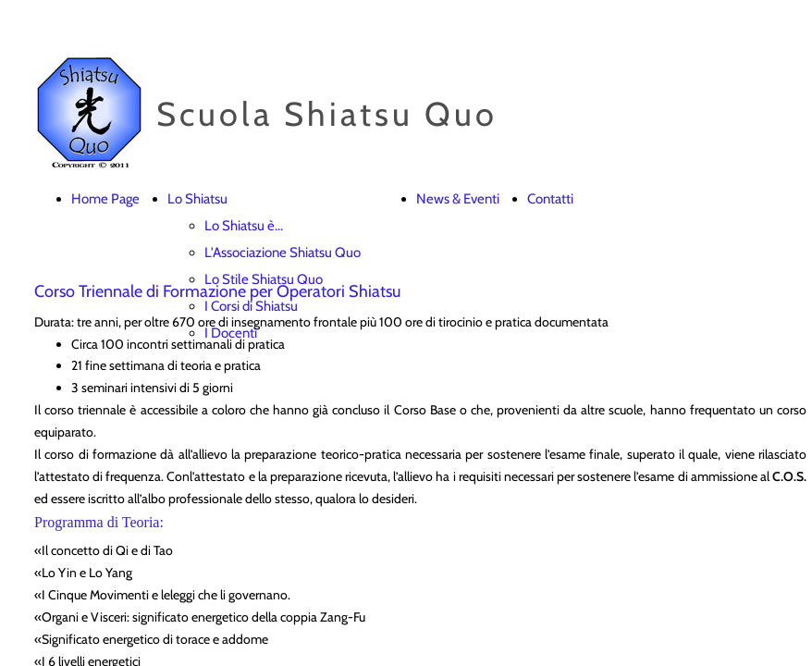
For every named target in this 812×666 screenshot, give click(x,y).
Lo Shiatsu (197, 199)
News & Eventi (458, 199)
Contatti (550, 199)
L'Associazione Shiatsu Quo (283, 253)
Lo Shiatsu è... (244, 226)
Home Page (105, 199)
